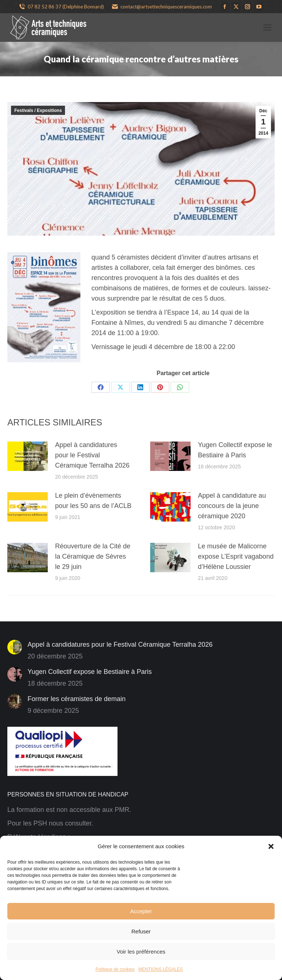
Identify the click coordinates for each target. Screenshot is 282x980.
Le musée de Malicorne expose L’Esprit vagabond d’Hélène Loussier (236, 556)
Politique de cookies (115, 969)
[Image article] (28, 456)
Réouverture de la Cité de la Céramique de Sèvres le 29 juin (93, 556)
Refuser (141, 931)
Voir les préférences (141, 952)
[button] (271, 846)
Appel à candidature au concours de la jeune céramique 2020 (232, 506)
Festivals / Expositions (38, 110)
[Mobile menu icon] (267, 28)
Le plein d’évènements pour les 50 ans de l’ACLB (93, 501)
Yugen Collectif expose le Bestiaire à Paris (235, 450)
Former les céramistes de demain (77, 699)
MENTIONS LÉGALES (161, 969)
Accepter (141, 911)
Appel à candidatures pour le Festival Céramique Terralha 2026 (92, 455)
